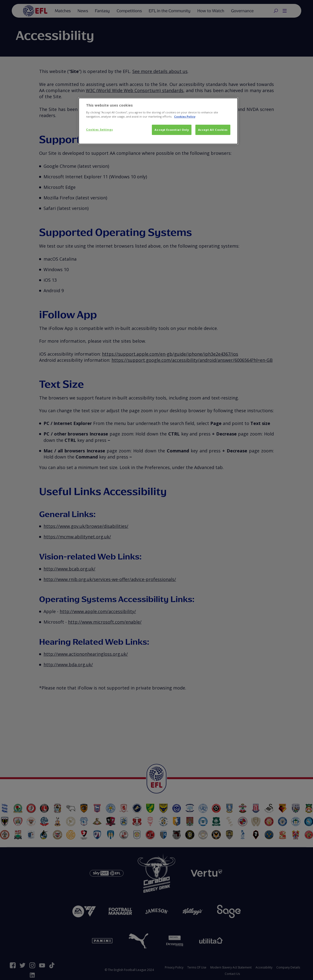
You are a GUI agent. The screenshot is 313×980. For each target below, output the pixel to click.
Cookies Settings (99, 129)
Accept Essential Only (172, 130)
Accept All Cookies (213, 130)
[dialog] (158, 121)
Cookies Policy (185, 116)
